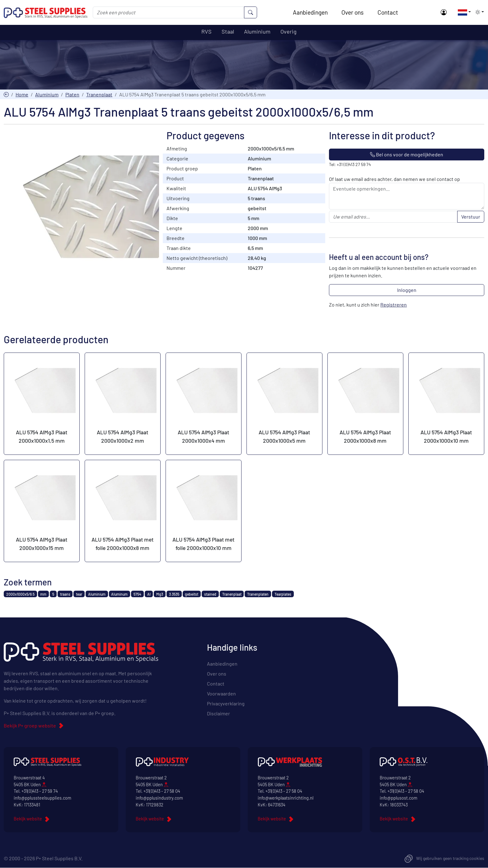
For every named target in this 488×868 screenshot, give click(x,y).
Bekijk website (28, 819)
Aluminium (47, 94)
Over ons (353, 12)
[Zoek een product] (169, 12)
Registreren (394, 305)
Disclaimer (218, 714)
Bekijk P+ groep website (30, 726)
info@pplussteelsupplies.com (42, 798)
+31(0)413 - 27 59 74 (40, 791)
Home (22, 94)
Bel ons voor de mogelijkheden (407, 155)
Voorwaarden (221, 694)
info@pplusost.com (399, 798)
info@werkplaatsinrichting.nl (286, 798)
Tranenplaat (99, 94)
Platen (72, 94)
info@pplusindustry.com (159, 798)
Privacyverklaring (226, 704)
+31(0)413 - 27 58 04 (162, 791)
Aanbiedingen (310, 12)
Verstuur (471, 217)
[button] (462, 12)
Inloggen (407, 290)
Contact (388, 12)
